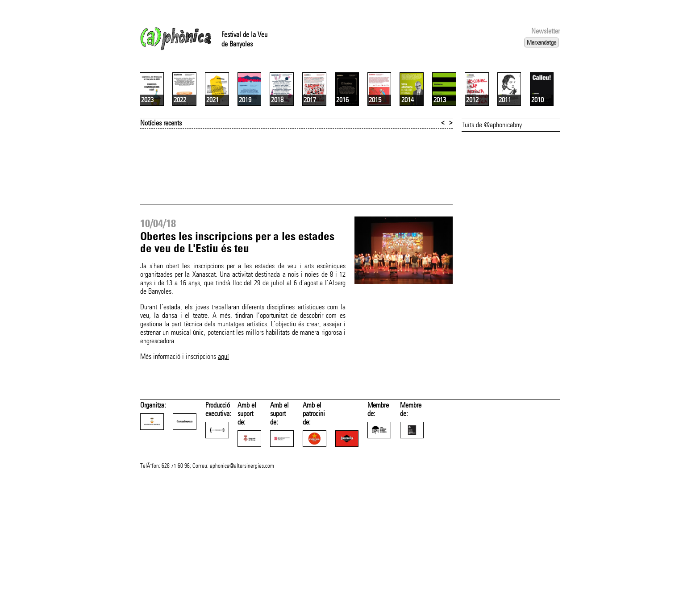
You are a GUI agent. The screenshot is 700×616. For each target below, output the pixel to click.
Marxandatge (542, 42)
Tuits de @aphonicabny (492, 231)
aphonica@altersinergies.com (242, 606)
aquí (223, 462)
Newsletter (546, 31)
